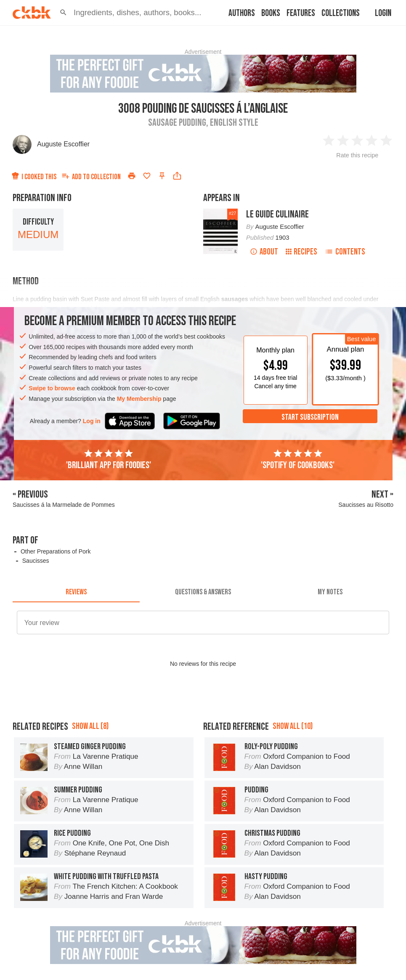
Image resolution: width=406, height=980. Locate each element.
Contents (345, 252)
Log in (92, 421)
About (264, 252)
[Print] (132, 176)
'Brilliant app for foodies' (109, 460)
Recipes (301, 252)
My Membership (139, 399)
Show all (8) (90, 726)
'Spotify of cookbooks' (298, 460)
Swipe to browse (52, 388)
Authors (242, 13)
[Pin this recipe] (162, 176)
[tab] (76, 592)
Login (383, 13)
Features (301, 13)
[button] (63, 13)
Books (271, 13)
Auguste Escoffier (63, 144)
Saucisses (36, 561)
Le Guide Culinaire (277, 214)
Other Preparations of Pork (56, 551)
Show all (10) (293, 726)
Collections (341, 13)
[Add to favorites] (147, 176)
